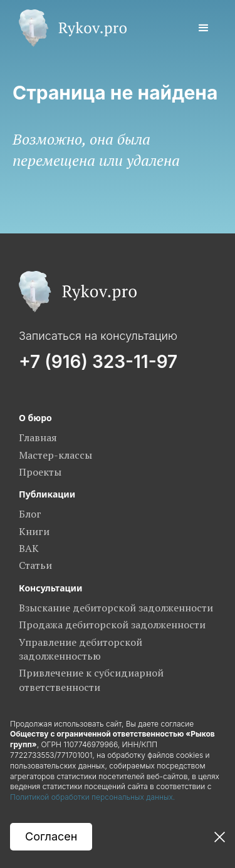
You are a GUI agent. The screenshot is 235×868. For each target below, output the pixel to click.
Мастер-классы (55, 455)
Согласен (51, 836)
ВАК (29, 548)
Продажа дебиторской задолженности (112, 625)
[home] (70, 28)
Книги (34, 531)
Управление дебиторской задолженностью (81, 649)
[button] (204, 28)
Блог (30, 514)
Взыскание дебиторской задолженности (116, 608)
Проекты (40, 472)
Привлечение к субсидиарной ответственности (91, 680)
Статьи (35, 565)
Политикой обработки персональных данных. (94, 797)
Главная (38, 437)
